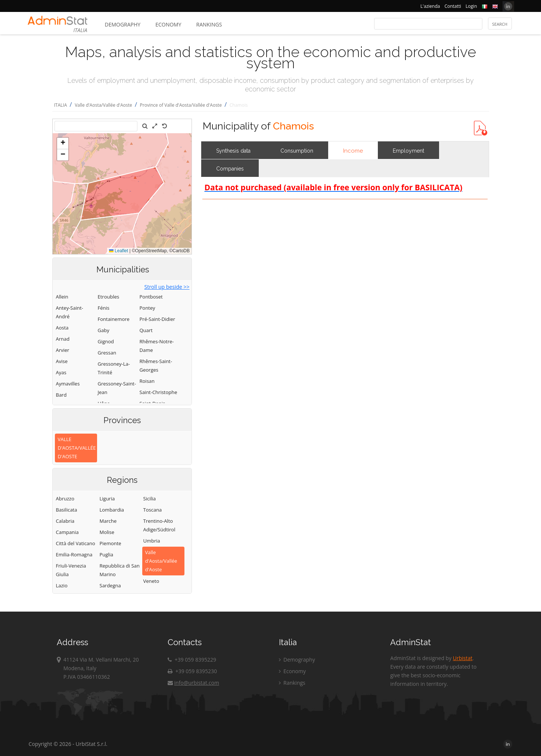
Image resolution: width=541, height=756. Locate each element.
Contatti (453, 6)
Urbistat (463, 658)
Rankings (209, 24)
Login (471, 6)
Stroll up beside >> (167, 287)
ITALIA (61, 105)
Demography (123, 24)
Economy (168, 24)
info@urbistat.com (193, 683)
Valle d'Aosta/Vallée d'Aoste (103, 105)
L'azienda (430, 6)
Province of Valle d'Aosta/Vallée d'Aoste (181, 105)
